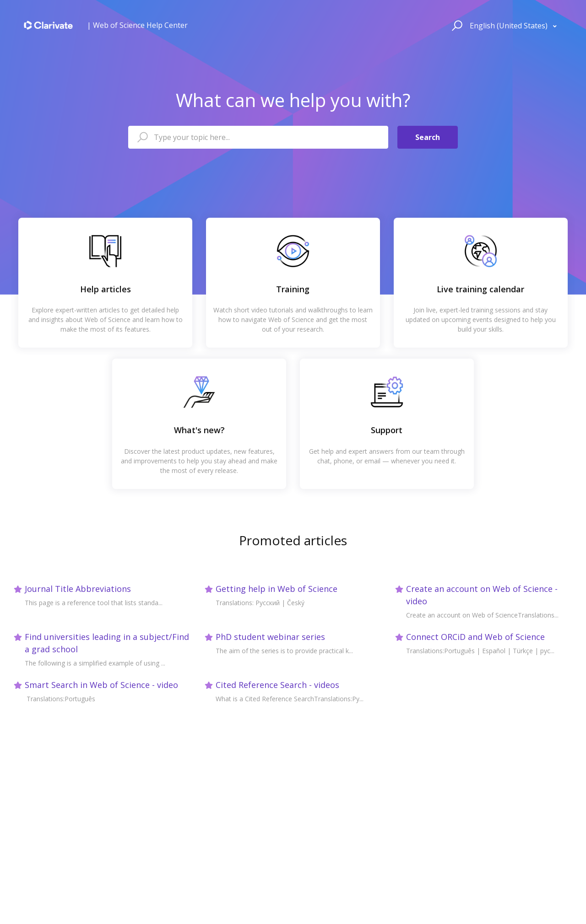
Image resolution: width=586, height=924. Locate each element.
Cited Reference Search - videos (277, 685)
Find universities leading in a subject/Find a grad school (107, 643)
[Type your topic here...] (258, 137)
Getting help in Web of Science (277, 589)
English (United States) (510, 26)
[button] (456, 25)
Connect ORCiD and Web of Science (475, 637)
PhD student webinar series (270, 637)
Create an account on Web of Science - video (482, 595)
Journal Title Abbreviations (78, 589)
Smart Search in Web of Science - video (101, 685)
